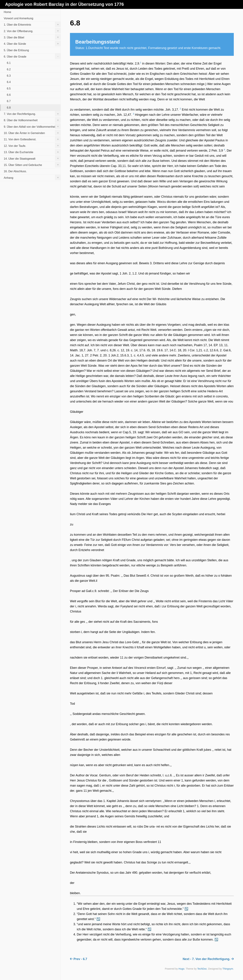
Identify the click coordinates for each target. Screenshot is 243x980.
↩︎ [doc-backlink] (186, 909)
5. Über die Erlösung (16, 50)
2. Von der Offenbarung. (32, 31)
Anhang (32, 177)
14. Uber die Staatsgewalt (32, 158)
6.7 (9, 101)
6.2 (9, 69)
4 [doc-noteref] (224, 150)
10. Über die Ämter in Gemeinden (32, 133)
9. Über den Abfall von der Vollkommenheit (32, 126)
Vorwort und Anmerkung (19, 18)
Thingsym (228, 969)
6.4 (9, 82)
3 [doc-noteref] (133, 114)
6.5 (9, 88)
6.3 (9, 76)
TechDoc (202, 969)
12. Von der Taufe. (32, 145)
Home (7, 12)
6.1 (9, 63)
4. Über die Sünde (32, 44)
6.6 (9, 95)
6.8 (9, 108)
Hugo (181, 969)
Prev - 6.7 (79, 959)
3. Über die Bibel (32, 37)
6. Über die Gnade (32, 56)
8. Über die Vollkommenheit (32, 120)
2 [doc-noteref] (180, 109)
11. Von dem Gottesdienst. (32, 139)
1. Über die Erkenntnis (32, 24)
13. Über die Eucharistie (32, 152)
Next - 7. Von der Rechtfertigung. (208, 959)
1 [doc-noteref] (141, 63)
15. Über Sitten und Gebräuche (32, 165)
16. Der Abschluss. (15, 171)
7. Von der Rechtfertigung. (32, 114)
